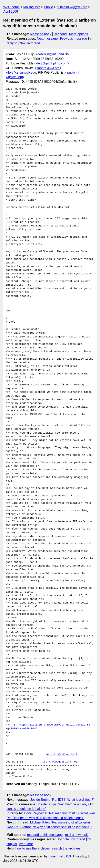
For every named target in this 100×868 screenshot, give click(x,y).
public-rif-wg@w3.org (72, 7)
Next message (47, 39)
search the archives (66, 848)
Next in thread (30, 43)
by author (26, 844)
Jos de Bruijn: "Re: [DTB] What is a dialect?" (62, 800)
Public (48, 7)
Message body (41, 34)
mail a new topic (77, 835)
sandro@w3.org (48, 68)
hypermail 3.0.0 (59, 856)
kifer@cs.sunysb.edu (21, 72)
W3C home (11, 7)
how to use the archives (33, 848)
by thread (78, 839)
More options (79, 34)
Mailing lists (32, 7)
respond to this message (45, 835)
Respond (60, 34)
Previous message (74, 39)
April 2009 (11, 11)
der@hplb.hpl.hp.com (52, 63)
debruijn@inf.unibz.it (52, 54)
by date (63, 839)
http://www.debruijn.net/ (60, 762)
